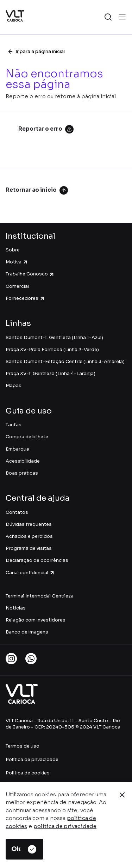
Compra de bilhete (27, 437)
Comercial (17, 286)
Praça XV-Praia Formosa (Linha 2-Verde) (52, 349)
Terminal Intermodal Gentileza (40, 596)
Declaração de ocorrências (37, 560)
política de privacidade (65, 826)
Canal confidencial (30, 573)
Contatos (17, 512)
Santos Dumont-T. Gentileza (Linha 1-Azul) (54, 337)
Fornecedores (25, 298)
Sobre (13, 250)
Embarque (17, 449)
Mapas (14, 385)
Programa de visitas (29, 548)
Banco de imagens (27, 632)
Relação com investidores (36, 620)
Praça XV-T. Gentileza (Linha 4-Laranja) (51, 373)
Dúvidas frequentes (29, 524)
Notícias (16, 608)
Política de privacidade (32, 759)
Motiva (17, 262)
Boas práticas (22, 473)
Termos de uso (23, 746)
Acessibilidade (23, 461)
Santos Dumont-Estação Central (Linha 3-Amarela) (65, 361)
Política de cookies (28, 773)
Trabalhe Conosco (30, 274)
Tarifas (14, 425)
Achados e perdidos (29, 536)
